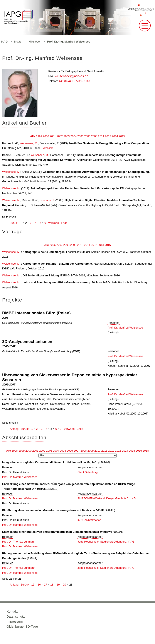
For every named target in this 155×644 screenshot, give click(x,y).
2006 (87, 136)
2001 (53, 136)
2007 (59, 245)
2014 (115, 136)
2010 (80, 245)
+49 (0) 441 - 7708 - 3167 (74, 81)
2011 (101, 136)
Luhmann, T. (47, 200)
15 (33, 585)
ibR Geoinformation (89, 520)
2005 (80, 136)
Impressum (15, 621)
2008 (94, 136)
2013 (108, 136)
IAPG (4, 42)
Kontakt (12, 611)
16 (39, 585)
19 (58, 585)
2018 (146, 451)
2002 (60, 136)
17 (45, 585)
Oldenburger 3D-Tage (22, 626)
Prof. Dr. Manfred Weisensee (125, 328)
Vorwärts (53, 223)
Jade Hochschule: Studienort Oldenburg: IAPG (106, 542)
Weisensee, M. (29, 143)
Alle (33, 136)
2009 (73, 245)
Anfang (14, 429)
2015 (122, 136)
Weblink (48, 148)
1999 (39, 136)
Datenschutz (16, 616)
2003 (67, 136)
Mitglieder (35, 42)
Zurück (14, 223)
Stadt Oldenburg (88, 472)
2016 (108, 245)
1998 (15, 451)
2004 (74, 136)
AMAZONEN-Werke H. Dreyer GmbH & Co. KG (107, 498)
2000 (46, 136)
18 (52, 585)
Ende (64, 223)
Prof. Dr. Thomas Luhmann (19, 542)
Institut (18, 42)
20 (64, 585)
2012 (94, 245)
